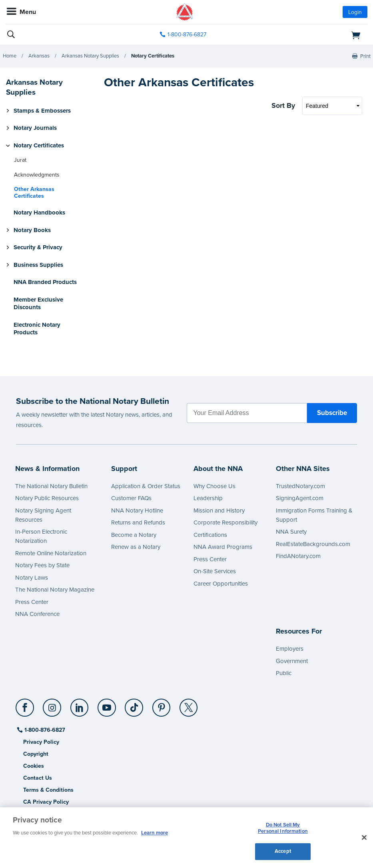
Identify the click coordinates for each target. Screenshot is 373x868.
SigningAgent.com (300, 498)
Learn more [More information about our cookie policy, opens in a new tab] (155, 833)
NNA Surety (291, 532)
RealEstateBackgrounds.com (313, 544)
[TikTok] (135, 705)
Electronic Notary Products (37, 329)
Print (365, 56)
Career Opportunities (221, 584)
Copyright (36, 754)
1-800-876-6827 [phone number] (187, 35)
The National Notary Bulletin (51, 486)
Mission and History (219, 510)
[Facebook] (25, 705)
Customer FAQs (131, 498)
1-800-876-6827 (44, 730)
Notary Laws (32, 578)
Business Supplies (38, 265)
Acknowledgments (37, 175)
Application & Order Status (146, 486)
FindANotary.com (298, 556)
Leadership (208, 498)
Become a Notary (134, 535)
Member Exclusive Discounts (38, 304)
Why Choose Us (214, 486)
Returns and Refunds (138, 522)
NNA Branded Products (45, 282)
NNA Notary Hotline (137, 510)
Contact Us (38, 778)
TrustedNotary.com (300, 486)
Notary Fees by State (42, 565)
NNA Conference (37, 614)
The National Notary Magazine (55, 590)
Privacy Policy (41, 742)
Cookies (34, 766)
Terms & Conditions (48, 790)
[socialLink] (26, 711)
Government (292, 661)
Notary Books (32, 230)
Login (355, 12)
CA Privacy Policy (46, 802)
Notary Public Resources (47, 498)
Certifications (210, 535)
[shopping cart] (309, 35)
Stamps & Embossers (42, 111)
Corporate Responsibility (225, 522)
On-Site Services (215, 571)
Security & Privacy (38, 247)
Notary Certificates (153, 56)
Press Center (32, 602)
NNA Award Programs (223, 547)
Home (10, 56)
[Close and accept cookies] (364, 838)
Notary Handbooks (39, 213)
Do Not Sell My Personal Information (283, 828)
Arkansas (39, 56)
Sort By (283, 105)
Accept (283, 851)
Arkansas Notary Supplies (90, 56)
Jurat (20, 160)
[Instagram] (53, 705)
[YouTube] (107, 705)
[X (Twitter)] (189, 705)
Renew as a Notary (136, 547)
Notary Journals (35, 128)
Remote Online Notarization (51, 553)
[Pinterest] (162, 705)
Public (284, 673)
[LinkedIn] (80, 705)
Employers (290, 649)
